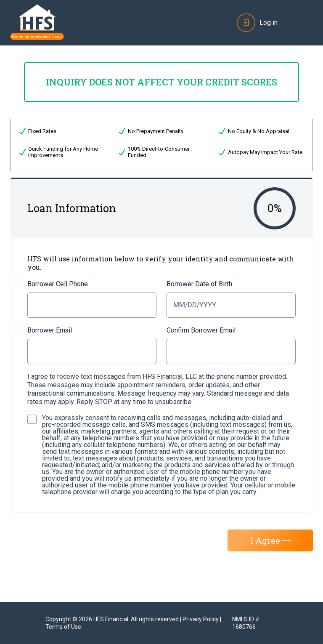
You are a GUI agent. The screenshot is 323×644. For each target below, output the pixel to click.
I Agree (270, 540)
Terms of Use (63, 627)
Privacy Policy (201, 619)
